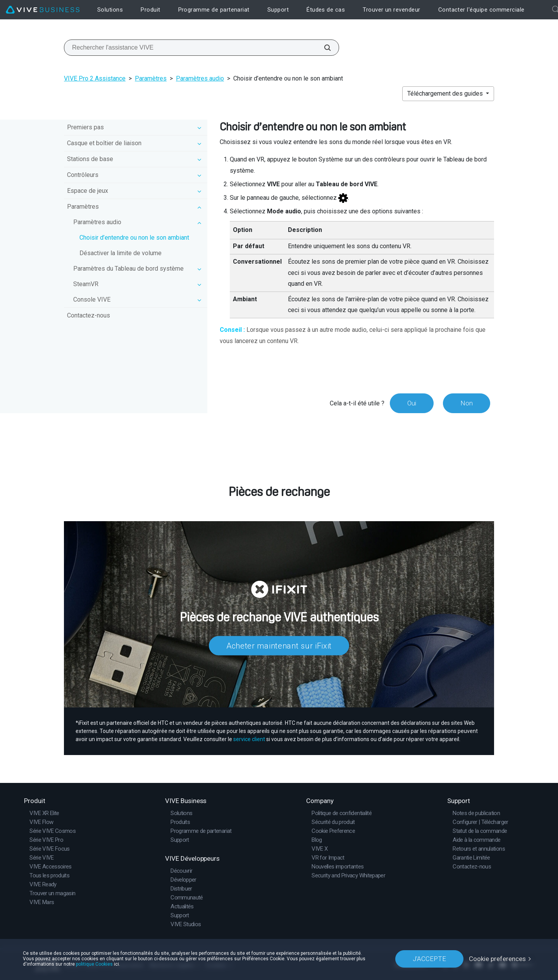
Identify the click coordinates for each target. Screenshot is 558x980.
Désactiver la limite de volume (121, 253)
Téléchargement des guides (446, 94)
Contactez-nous (89, 315)
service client (249, 739)
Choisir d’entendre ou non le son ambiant (134, 238)
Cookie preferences (497, 959)
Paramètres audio (200, 78)
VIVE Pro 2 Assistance (95, 78)
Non (467, 403)
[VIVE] (43, 10)
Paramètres (151, 78)
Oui (412, 403)
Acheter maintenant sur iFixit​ (279, 646)
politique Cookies (94, 964)
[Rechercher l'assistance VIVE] (323, 48)
